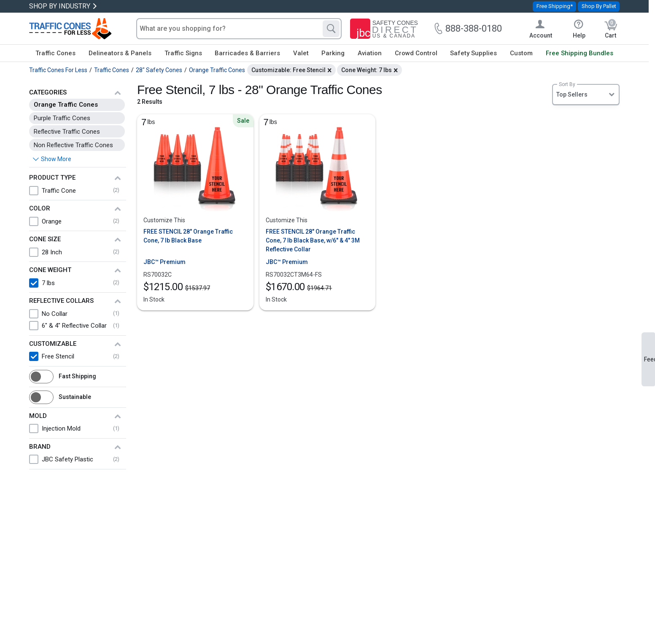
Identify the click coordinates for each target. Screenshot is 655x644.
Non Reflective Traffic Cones (73, 145)
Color (40, 208)
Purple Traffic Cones (62, 118)
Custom (521, 53)
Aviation (370, 53)
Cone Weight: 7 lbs (367, 70)
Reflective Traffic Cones (67, 132)
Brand (40, 447)
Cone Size (45, 239)
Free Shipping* (555, 6)
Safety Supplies (473, 53)
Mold (38, 416)
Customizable (53, 344)
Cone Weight (50, 270)
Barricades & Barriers (247, 53)
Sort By (567, 84)
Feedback (650, 359)
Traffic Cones (55, 53)
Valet (301, 53)
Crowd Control (416, 53)
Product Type (52, 178)
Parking (333, 53)
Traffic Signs (183, 53)
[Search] (331, 29)
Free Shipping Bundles (580, 53)
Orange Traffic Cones (66, 105)
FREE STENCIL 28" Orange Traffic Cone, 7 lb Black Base (188, 236)
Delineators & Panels (120, 53)
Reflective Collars (61, 301)
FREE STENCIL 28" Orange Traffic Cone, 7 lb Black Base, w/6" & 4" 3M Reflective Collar (313, 240)
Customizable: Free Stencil (288, 70)
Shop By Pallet (599, 6)
